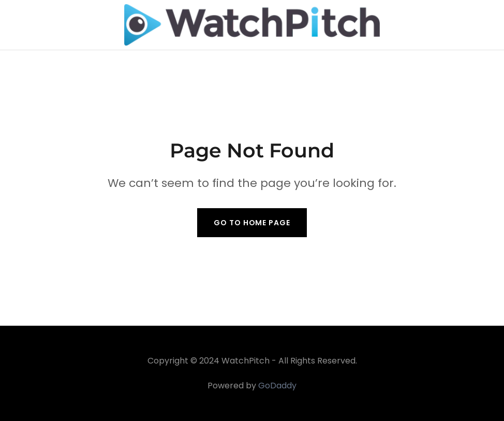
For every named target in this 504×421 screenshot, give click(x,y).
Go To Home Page (252, 223)
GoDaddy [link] (277, 386)
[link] (252, 25)
